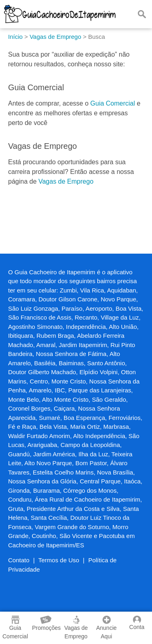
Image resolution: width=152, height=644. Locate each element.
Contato (19, 560)
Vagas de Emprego (66, 181)
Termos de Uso (59, 560)
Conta (137, 623)
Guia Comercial (113, 103)
